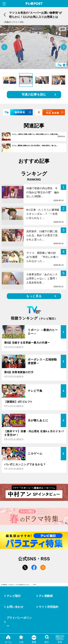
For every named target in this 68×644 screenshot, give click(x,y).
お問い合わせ (15, 607)
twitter (25, 567)
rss (43, 567)
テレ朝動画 (46, 596)
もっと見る (34, 296)
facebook (34, 567)
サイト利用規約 (49, 607)
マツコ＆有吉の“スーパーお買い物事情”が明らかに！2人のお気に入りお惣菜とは (24, 585)
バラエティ (11, 585)
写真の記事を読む (34, 94)
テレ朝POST (34, 4)
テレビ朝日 (14, 596)
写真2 (35, 585)
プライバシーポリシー (19, 622)
